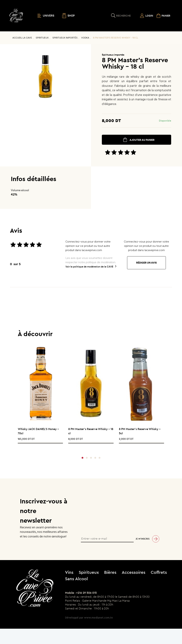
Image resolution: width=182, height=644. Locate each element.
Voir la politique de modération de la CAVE (89, 267)
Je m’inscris (143, 539)
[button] (82, 458)
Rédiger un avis (146, 263)
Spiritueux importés (65, 38)
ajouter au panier (142, 140)
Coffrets (159, 572)
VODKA (85, 38)
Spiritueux (42, 38)
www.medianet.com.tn (98, 618)
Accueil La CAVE (22, 38)
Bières (110, 572)
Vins (69, 572)
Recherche (123, 16)
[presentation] (90, 448)
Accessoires (134, 572)
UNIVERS (46, 16)
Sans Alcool (76, 579)
